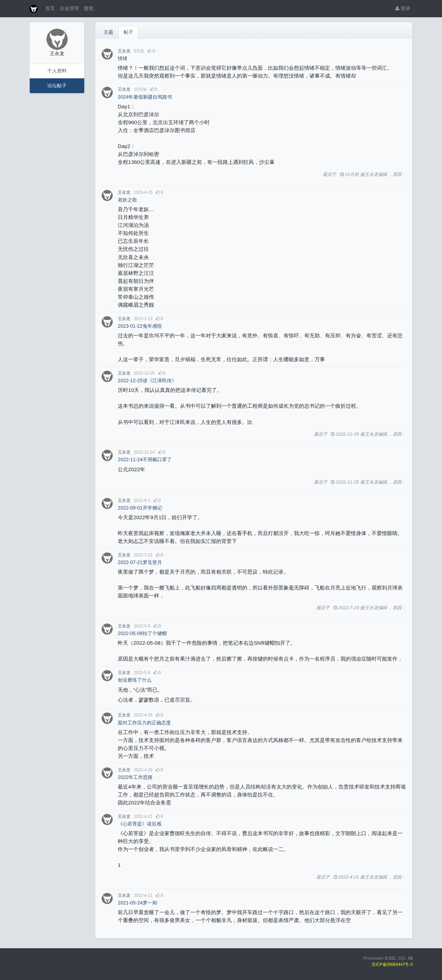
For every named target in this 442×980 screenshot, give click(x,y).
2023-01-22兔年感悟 (140, 326)
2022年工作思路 (135, 777)
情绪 (123, 58)
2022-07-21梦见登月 (140, 562)
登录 (403, 8)
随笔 (89, 8)
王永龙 (124, 51)
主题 (108, 32)
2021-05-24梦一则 (137, 903)
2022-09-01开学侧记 (140, 508)
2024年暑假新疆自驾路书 (145, 97)
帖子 (128, 32)
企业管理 (69, 8)
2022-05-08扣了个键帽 (142, 633)
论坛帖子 (57, 86)
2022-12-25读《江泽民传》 (147, 380)
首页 (50, 8)
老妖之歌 (127, 200)
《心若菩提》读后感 (140, 824)
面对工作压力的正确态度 (144, 723)
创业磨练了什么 (135, 680)
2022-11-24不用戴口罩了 (145, 459)
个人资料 (57, 71)
